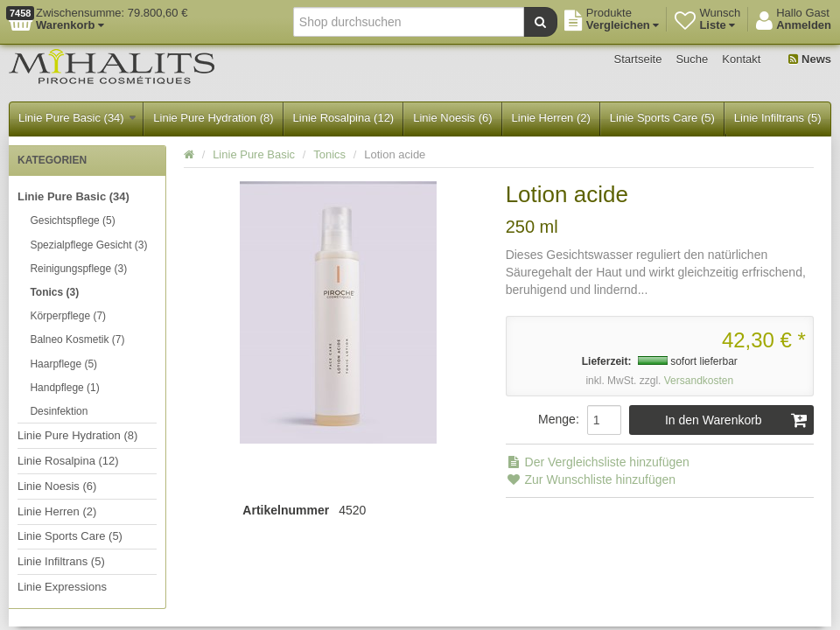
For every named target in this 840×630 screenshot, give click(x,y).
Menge (557, 419)
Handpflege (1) (64, 388)
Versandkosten (699, 381)
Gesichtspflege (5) (72, 220)
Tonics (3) (54, 292)
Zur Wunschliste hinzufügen (591, 479)
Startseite (638, 59)
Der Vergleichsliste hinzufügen (598, 462)
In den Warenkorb (736, 420)
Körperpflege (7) (68, 316)
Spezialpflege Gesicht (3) (88, 245)
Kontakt (741, 59)
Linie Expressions (62, 587)
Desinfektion (59, 411)
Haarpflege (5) (63, 364)
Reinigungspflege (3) (78, 269)
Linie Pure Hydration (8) (213, 118)
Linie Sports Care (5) (662, 118)
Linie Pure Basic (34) (77, 118)
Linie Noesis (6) (452, 118)
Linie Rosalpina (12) (344, 118)
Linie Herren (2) (551, 118)
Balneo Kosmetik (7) (77, 339)
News (810, 59)
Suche (692, 59)
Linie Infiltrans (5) (778, 118)
